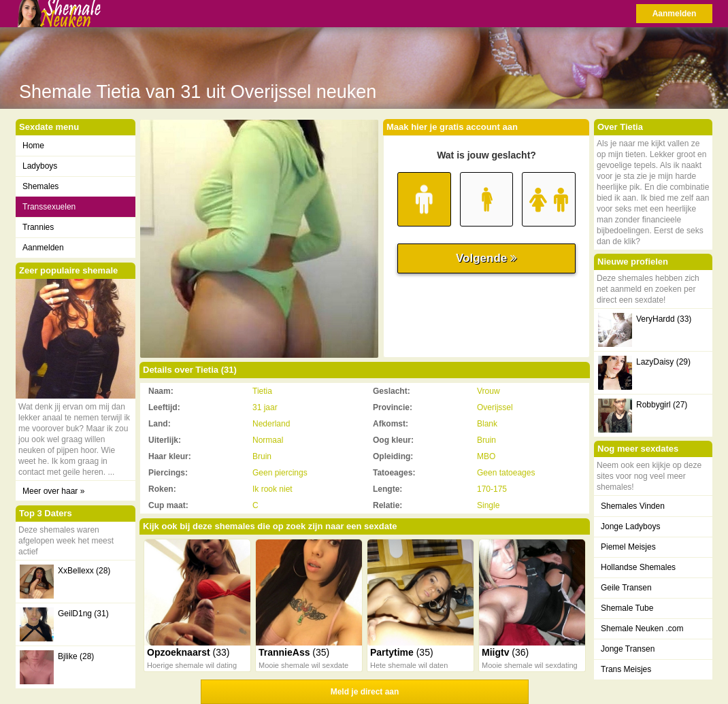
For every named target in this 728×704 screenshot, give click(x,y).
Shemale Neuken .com (642, 628)
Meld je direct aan (365, 692)
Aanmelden (675, 14)
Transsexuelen (49, 207)
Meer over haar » (53, 491)
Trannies (38, 227)
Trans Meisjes (626, 669)
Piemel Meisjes (628, 547)
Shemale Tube (627, 608)
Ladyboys (40, 166)
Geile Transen (626, 588)
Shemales (40, 186)
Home (33, 146)
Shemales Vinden (633, 506)
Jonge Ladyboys (630, 526)
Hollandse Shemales (638, 567)
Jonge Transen (628, 649)
